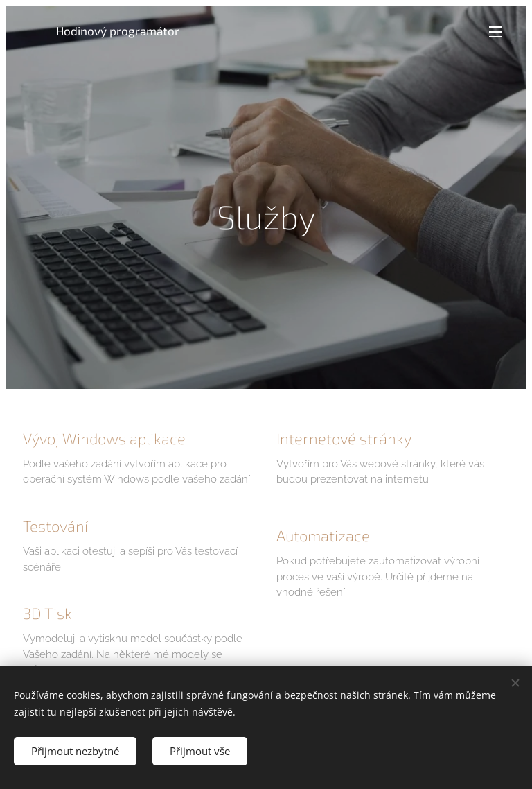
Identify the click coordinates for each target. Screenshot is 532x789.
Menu (495, 32)
